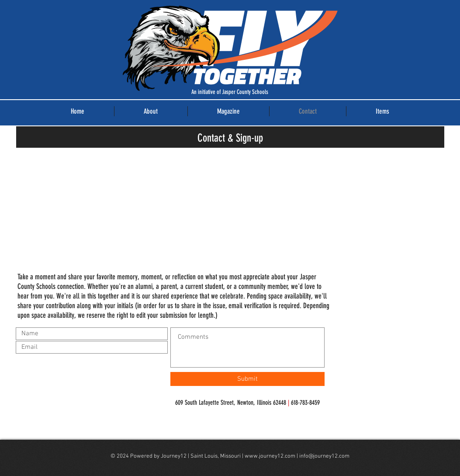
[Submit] (247, 379)
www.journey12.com (270, 456)
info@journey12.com (324, 456)
